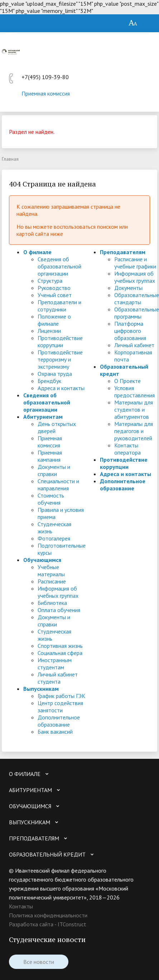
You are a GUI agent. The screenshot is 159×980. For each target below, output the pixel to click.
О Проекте (127, 381)
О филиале (37, 252)
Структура (50, 281)
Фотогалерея (54, 538)
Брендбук (49, 381)
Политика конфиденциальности (48, 915)
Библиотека (52, 603)
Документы (128, 288)
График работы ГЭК (61, 696)
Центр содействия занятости (60, 707)
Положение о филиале (54, 320)
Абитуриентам (43, 417)
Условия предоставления (134, 392)
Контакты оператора (127, 449)
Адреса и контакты (61, 388)
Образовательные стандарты (137, 299)
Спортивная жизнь (60, 646)
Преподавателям (123, 252)
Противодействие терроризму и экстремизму (60, 359)
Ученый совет (55, 295)
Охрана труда (55, 374)
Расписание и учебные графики (135, 263)
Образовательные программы (137, 313)
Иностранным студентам (55, 664)
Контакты (21, 906)
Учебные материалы (51, 571)
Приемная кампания (50, 456)
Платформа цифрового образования (130, 331)
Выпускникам (41, 689)
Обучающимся (42, 560)
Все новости (39, 962)
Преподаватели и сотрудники (59, 306)
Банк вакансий (55, 732)
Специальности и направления (58, 485)
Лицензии (49, 331)
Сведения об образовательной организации (59, 266)
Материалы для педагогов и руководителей (134, 431)
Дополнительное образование (59, 721)
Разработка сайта (31, 924)
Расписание (52, 581)
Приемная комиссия (46, 93)
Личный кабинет (134, 345)
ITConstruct (72, 924)
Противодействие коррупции (60, 341)
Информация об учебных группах (58, 592)
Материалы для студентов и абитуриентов (134, 409)
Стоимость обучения (51, 499)
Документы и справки (54, 470)
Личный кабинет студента (58, 678)
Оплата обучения (59, 610)
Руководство (54, 288)
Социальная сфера (60, 653)
